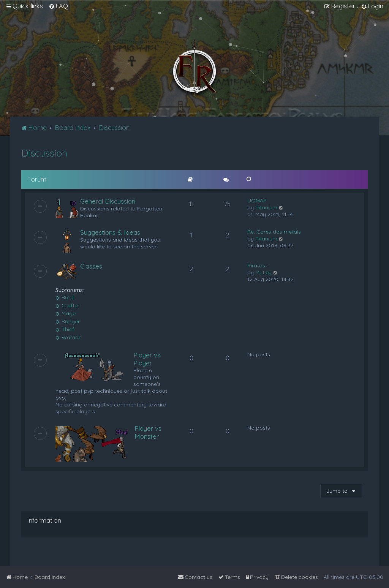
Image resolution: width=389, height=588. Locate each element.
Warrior (68, 337)
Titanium (266, 207)
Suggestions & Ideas (110, 232)
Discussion (44, 153)
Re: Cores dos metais (274, 232)
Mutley (263, 272)
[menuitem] (58, 6)
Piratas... (258, 266)
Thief (65, 329)
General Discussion (108, 201)
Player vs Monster (148, 432)
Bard (65, 297)
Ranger (68, 321)
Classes (91, 266)
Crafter (68, 305)
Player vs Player (147, 359)
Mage (66, 313)
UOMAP (257, 201)
